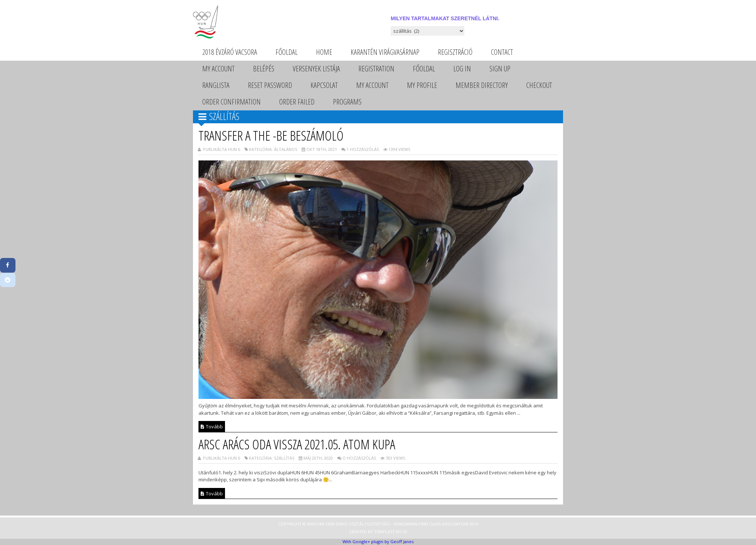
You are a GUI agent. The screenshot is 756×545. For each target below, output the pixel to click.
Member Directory (482, 85)
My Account (218, 69)
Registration (376, 69)
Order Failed (297, 102)
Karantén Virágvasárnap (385, 52)
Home (324, 52)
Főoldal (286, 52)
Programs (347, 102)
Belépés (264, 69)
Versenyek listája (316, 69)
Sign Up (500, 69)
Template (384, 532)
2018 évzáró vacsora (230, 52)
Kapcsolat (324, 85)
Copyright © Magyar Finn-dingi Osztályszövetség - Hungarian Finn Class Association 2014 (378, 524)
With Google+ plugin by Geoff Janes (378, 542)
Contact (502, 52)
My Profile (422, 85)
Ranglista (216, 85)
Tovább (212, 427)
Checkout (539, 85)
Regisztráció (455, 52)
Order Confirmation (231, 102)
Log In (462, 69)
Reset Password (270, 85)
